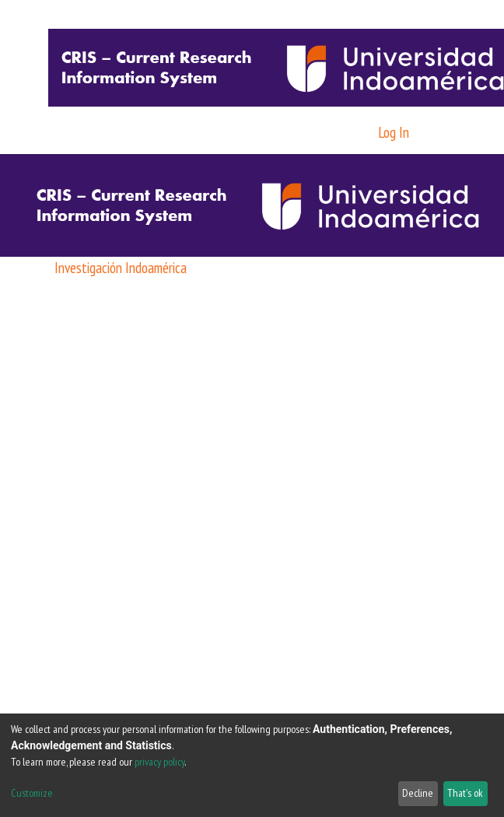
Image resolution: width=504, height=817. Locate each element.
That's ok (465, 793)
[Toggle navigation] (440, 132)
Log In (395, 132)
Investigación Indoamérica (121, 267)
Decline (418, 793)
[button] (359, 133)
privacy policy (159, 762)
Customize (32, 793)
